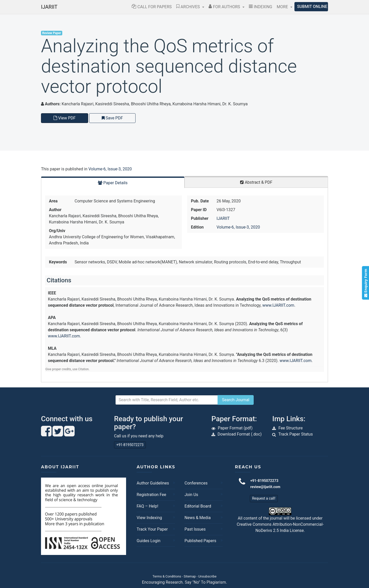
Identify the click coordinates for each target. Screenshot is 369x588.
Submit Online (312, 7)
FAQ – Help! (147, 506)
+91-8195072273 (130, 445)
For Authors (225, 7)
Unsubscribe (207, 576)
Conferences (196, 483)
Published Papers (200, 541)
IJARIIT (49, 7)
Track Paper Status (296, 434)
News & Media (198, 518)
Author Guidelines (153, 483)
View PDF (65, 118)
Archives (189, 7)
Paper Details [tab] (113, 183)
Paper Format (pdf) (235, 428)
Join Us (191, 495)
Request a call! (264, 498)
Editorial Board (198, 506)
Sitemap (190, 576)
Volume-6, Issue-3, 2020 (110, 169)
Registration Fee (151, 495)
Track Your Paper (152, 529)
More (283, 7)
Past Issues (195, 529)
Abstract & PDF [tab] (256, 182)
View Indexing (149, 518)
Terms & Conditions (167, 576)
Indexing (260, 7)
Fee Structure (290, 428)
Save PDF (112, 118)
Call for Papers (152, 7)
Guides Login (148, 541)
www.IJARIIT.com (278, 305)
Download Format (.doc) (240, 434)
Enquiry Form (365, 283)
